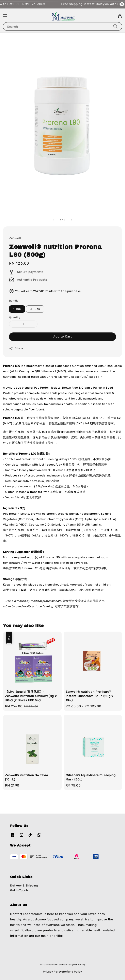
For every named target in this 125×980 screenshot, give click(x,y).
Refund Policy (73, 972)
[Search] (115, 26)
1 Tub (17, 309)
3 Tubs (35, 309)
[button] (5, 16)
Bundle (14, 301)
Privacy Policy (52, 972)
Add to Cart (63, 336)
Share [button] (16, 348)
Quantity (15, 317)
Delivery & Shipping (24, 886)
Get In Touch (19, 890)
